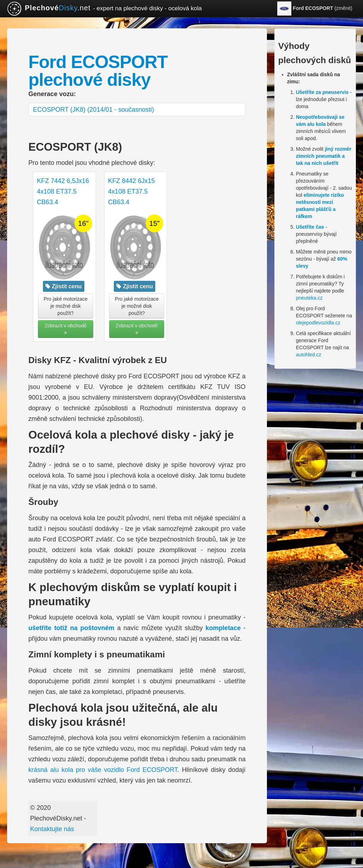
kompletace (223, 628)
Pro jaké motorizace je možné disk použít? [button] (66, 306)
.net (104, 9)
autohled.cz (309, 355)
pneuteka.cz (309, 298)
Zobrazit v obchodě (65, 329)
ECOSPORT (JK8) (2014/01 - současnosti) (93, 110)
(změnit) (315, 9)
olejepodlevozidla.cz (318, 323)
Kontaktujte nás (52, 829)
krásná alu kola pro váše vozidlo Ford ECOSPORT (103, 770)
